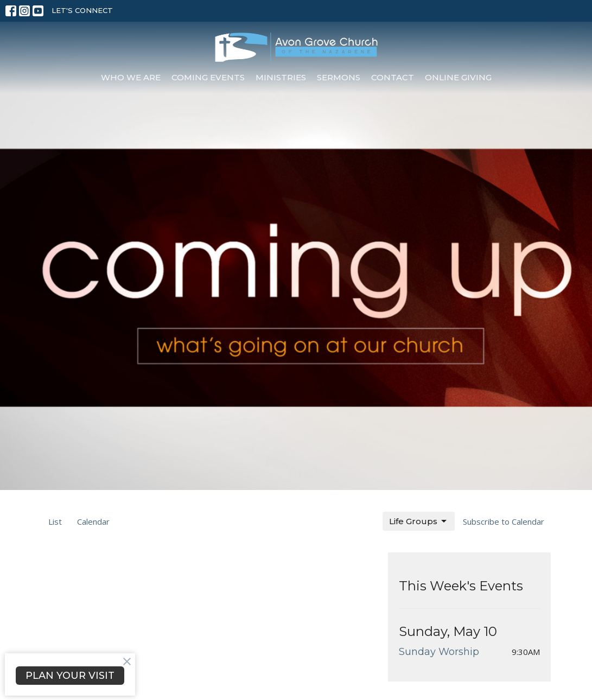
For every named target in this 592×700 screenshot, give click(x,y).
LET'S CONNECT (82, 10)
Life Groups (419, 521)
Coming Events (208, 77)
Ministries (281, 77)
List (55, 521)
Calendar (93, 521)
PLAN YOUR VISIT (70, 676)
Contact (393, 77)
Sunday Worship (439, 652)
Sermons (339, 77)
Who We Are (131, 77)
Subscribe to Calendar (504, 521)
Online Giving (458, 77)
